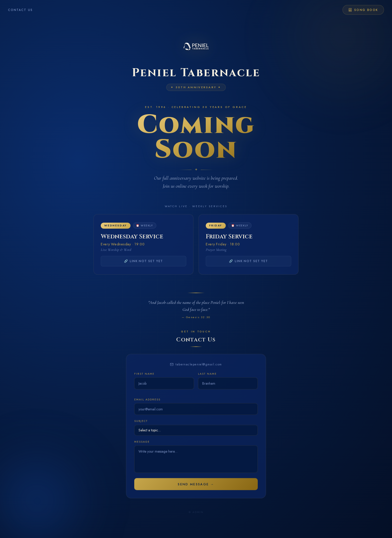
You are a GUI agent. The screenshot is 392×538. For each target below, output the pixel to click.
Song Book (363, 10)
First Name (144, 378)
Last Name (207, 378)
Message (142, 446)
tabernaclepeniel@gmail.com (196, 369)
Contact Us (20, 10)
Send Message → (196, 489)
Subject (141, 426)
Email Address (147, 404)
